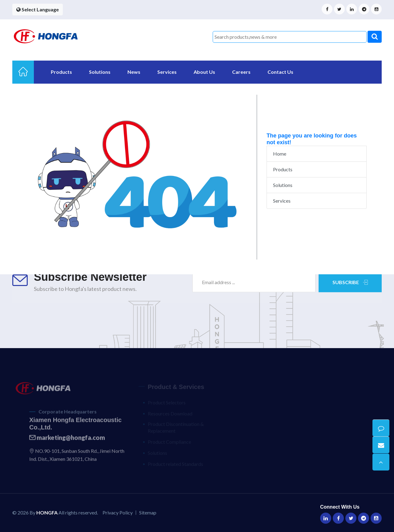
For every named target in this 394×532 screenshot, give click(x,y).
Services (167, 72)
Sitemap (148, 512)
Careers (241, 72)
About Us (204, 72)
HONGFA (47, 512)
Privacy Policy (118, 512)
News (134, 72)
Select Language (38, 9)
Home (280, 154)
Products (61, 72)
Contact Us (280, 72)
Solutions (100, 72)
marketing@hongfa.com (67, 441)
